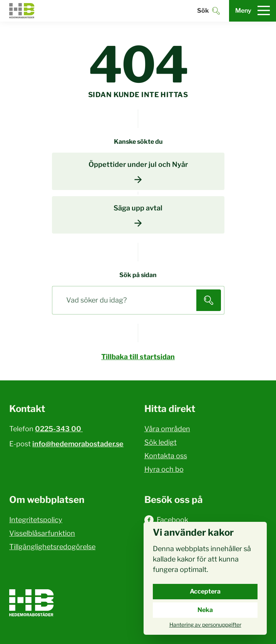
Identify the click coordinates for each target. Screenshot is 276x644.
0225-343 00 (59, 429)
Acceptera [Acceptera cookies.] (205, 591)
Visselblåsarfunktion (42, 533)
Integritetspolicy (36, 520)
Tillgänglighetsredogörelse (52, 547)
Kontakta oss (166, 456)
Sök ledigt (161, 442)
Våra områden (167, 429)
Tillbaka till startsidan (138, 357)
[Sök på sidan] (126, 300)
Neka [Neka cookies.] (205, 610)
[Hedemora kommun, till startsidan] (22, 11)
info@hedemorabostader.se (78, 444)
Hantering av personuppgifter (205, 625)
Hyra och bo (164, 469)
